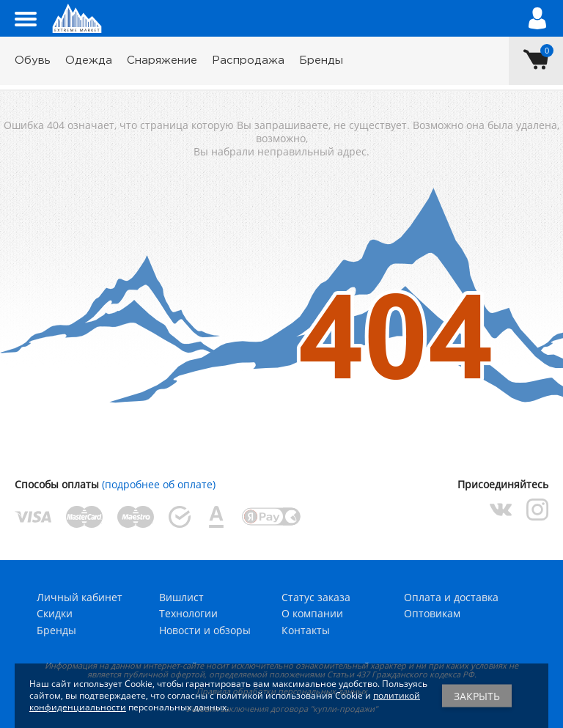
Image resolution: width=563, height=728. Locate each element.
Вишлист (181, 597)
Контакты (306, 630)
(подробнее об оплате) (159, 484)
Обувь (33, 60)
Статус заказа (316, 597)
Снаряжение (162, 60)
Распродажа (248, 60)
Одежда (89, 60)
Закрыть (477, 696)
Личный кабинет (80, 597)
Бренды (321, 60)
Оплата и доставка (451, 597)
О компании (312, 613)
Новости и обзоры (205, 630)
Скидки (55, 613)
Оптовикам (432, 613)
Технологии (188, 613)
